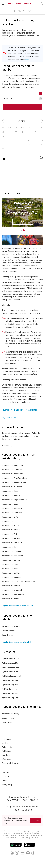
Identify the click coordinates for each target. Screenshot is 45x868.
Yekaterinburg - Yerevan (11, 560)
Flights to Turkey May (10, 685)
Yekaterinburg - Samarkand (12, 556)
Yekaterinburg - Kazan (10, 599)
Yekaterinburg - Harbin (10, 526)
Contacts (5, 773)
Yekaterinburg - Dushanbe (12, 551)
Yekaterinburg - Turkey (10, 714)
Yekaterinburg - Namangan (12, 543)
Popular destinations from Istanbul (16, 642)
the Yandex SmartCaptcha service (29, 835)
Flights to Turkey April (10, 680)
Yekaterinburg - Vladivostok (12, 513)
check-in (5, 743)
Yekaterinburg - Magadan (11, 577)
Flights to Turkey (9, 418)
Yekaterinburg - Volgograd (12, 590)
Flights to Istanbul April (10, 659)
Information (6, 759)
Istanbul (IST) (7, 445)
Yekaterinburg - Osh (9, 547)
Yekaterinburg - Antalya (11, 586)
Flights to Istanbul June (10, 667)
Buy (23, 222)
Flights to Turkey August (11, 698)
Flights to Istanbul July (10, 672)
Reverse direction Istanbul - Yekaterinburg (19, 410)
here (27, 59)
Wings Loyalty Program (10, 763)
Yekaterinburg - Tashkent (11, 538)
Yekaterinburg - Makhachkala (13, 465)
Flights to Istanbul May (10, 663)
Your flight (6, 755)
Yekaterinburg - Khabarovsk (12, 474)
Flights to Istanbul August (11, 676)
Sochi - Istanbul (8, 635)
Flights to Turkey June (10, 689)
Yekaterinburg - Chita (10, 517)
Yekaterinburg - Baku (10, 564)
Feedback (5, 777)
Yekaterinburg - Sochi (10, 491)
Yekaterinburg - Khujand (11, 569)
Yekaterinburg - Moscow (11, 495)
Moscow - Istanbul (9, 631)
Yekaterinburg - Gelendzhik (12, 470)
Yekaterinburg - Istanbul (11, 530)
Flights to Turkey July (10, 693)
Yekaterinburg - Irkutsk (10, 504)
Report (36, 821)
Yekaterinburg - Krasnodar (12, 487)
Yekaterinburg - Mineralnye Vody (14, 482)
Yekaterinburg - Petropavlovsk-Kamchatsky (18, 582)
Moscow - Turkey (8, 718)
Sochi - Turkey (7, 722)
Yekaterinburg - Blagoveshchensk (15, 500)
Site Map (5, 781)
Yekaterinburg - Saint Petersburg (14, 478)
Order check (6, 739)
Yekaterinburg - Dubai (10, 521)
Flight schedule (7, 747)
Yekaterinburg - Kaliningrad (12, 508)
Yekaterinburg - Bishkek (11, 573)
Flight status (6, 751)
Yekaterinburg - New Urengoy (13, 594)
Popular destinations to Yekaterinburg (18, 606)
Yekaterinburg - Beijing (10, 534)
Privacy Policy (7, 785)
